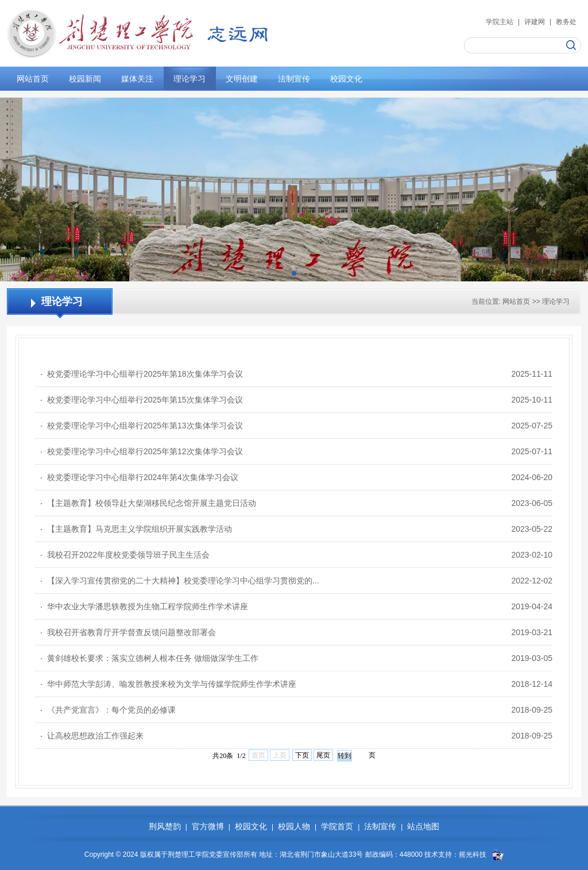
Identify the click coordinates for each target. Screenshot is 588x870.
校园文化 (346, 79)
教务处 (566, 22)
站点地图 (423, 826)
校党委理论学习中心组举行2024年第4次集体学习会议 (139, 477)
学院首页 (337, 826)
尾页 (323, 755)
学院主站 (500, 22)
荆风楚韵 (165, 826)
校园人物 (294, 826)
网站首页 (33, 79)
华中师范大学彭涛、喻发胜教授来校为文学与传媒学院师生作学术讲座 (168, 684)
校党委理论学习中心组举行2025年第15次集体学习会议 (142, 400)
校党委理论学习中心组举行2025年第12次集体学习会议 (142, 451)
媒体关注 (137, 79)
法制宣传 (294, 79)
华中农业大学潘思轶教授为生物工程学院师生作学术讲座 (144, 606)
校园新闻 (85, 79)
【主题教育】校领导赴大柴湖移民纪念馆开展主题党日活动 (148, 503)
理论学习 (189, 79)
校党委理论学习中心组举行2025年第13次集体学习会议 (142, 426)
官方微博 (208, 826)
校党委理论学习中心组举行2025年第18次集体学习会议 (142, 374)
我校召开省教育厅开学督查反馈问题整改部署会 (128, 632)
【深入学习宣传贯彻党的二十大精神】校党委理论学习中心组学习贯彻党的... (180, 581)
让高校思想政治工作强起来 (92, 736)
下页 (302, 755)
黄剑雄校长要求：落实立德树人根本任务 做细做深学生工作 (149, 658)
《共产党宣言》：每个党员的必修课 (108, 710)
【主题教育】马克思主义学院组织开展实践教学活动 (136, 529)
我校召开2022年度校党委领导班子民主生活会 (125, 555)
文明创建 (242, 79)
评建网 (535, 22)
